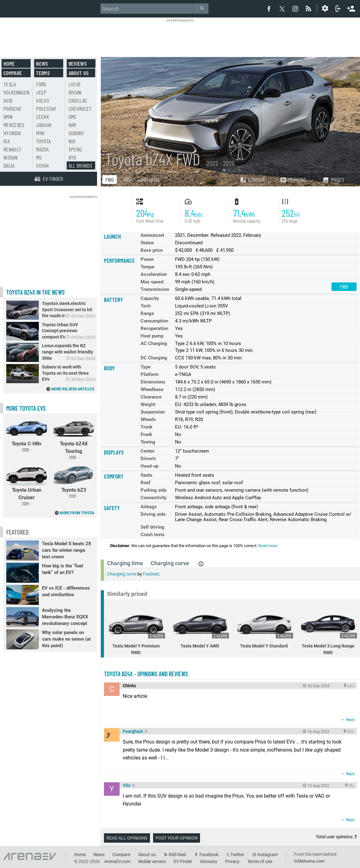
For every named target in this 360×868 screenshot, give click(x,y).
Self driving (152, 527)
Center (147, 451)
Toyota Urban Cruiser (27, 485)
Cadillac (78, 100)
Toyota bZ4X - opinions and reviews (146, 674)
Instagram (267, 855)
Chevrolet (80, 109)
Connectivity (154, 498)
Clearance (151, 397)
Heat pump (152, 336)
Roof (145, 483)
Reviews (78, 63)
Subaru (76, 133)
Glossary (209, 861)
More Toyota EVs (26, 408)
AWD (127, 180)
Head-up (149, 466)
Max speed (152, 282)
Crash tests (153, 535)
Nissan (10, 157)
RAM (72, 125)
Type (146, 367)
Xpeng (75, 149)
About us (79, 73)
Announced (152, 235)
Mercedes (14, 125)
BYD (72, 157)
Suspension (153, 412)
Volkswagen (17, 92)
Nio (72, 141)
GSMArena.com (309, 861)
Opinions (293, 180)
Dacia (9, 165)
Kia (7, 141)
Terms (43, 73)
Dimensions (153, 382)
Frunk (146, 434)
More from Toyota (77, 513)
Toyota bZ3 (74, 481)
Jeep (41, 92)
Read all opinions (127, 838)
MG (39, 157)
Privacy (232, 861)
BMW (8, 117)
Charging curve (122, 574)
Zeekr (42, 117)
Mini (40, 133)
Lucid (75, 84)
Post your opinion (177, 838)
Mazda (42, 149)
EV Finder (183, 861)
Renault (12, 149)
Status (147, 243)
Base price (152, 250)
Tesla (10, 84)
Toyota (43, 141)
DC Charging (154, 358)
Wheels (148, 419)
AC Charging (154, 343)
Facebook (209, 855)
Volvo (42, 100)
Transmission (155, 289)
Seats (147, 475)
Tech (146, 306)
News (42, 63)
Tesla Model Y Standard (265, 629)
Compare (253, 180)
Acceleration (154, 274)
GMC (73, 117)
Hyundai (12, 133)
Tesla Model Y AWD (201, 629)
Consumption (154, 321)
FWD (110, 180)
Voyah (42, 165)
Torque (147, 267)
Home (9, 63)
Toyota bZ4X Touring (74, 438)
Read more (268, 546)
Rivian (75, 92)
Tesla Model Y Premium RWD (137, 632)
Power (147, 259)
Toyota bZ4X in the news (36, 292)
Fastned (151, 574)
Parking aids (154, 490)
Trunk (147, 427)
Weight (148, 404)
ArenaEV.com (117, 861)
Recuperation (154, 328)
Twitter (237, 855)
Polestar (46, 109)
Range (147, 313)
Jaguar (44, 125)
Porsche (13, 109)
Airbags (149, 507)
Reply (350, 720)
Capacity (150, 298)
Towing (148, 442)
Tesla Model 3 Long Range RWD (329, 632)
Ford (41, 84)
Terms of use (260, 861)
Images (333, 180)
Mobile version (152, 861)
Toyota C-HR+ (27, 434)
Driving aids (153, 514)
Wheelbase (152, 389)
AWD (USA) (150, 180)
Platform (150, 374)
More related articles (73, 389)
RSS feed (177, 855)
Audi (8, 100)
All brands (80, 165)
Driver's (148, 459)
